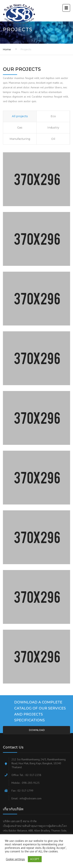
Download (37, 730)
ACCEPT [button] (35, 859)
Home (7, 49)
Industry (53, 128)
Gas (20, 128)
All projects (20, 116)
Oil (53, 139)
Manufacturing (20, 139)
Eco (53, 116)
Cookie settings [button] (15, 859)
